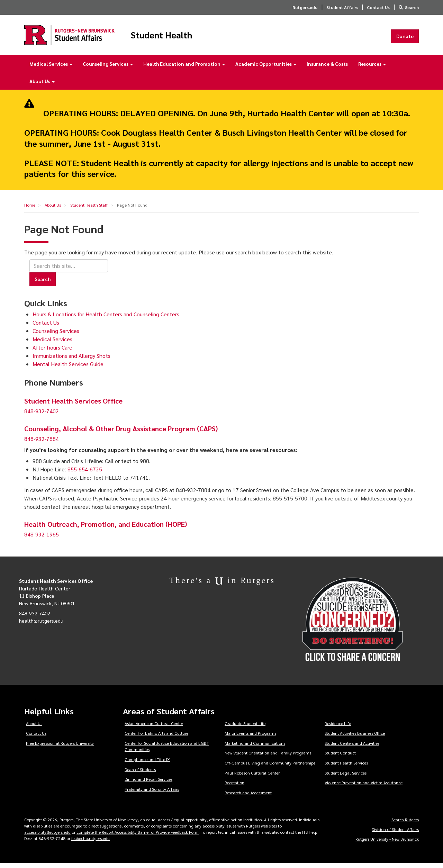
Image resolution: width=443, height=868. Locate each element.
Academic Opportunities (266, 69)
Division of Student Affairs (395, 834)
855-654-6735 (85, 474)
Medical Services (51, 69)
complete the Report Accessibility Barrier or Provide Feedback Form (138, 837)
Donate (405, 38)
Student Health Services (346, 768)
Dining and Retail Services (148, 784)
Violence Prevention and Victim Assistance (364, 787)
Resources (372, 69)
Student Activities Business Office (355, 738)
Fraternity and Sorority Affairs (152, 794)
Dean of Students (140, 774)
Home (30, 210)
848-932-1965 (42, 539)
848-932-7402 (42, 416)
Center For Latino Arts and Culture (156, 738)
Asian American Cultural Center (154, 728)
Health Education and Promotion (184, 69)
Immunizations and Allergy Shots (71, 360)
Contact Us (378, 7)
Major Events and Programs (250, 738)
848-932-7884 (42, 444)
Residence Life (338, 728)
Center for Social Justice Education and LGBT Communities (167, 751)
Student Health (185, 37)
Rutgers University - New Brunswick (387, 844)
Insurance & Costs (327, 69)
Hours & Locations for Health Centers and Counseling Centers (106, 319)
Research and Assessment (248, 797)
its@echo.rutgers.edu (91, 843)
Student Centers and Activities (352, 748)
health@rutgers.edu (41, 625)
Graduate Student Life (245, 728)
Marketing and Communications (255, 748)
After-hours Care (52, 352)
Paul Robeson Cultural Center (252, 777)
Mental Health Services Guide (68, 369)
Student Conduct (340, 758)
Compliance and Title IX (147, 764)
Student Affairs (342, 7)
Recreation (234, 787)
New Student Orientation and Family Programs (268, 758)
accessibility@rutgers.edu (47, 837)
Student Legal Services (346, 777)
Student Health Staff (89, 210)
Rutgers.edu (305, 7)
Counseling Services (108, 69)
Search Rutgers (405, 824)
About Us (42, 86)
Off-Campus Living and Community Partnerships (270, 768)
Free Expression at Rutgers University (60, 748)
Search (412, 7)
